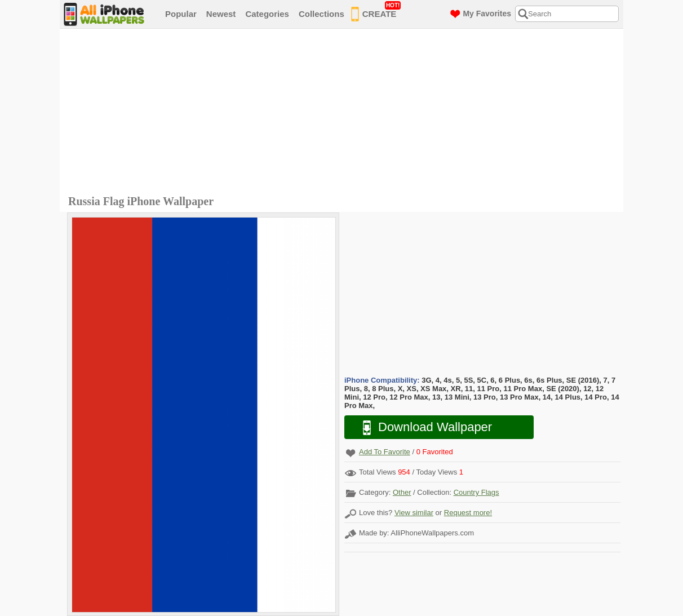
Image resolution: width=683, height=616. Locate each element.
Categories (267, 14)
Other (402, 492)
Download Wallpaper (422, 427)
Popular (181, 14)
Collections (321, 14)
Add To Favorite (385, 452)
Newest (221, 14)
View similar (414, 513)
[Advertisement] (344, 113)
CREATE (376, 12)
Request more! (468, 513)
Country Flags (476, 492)
